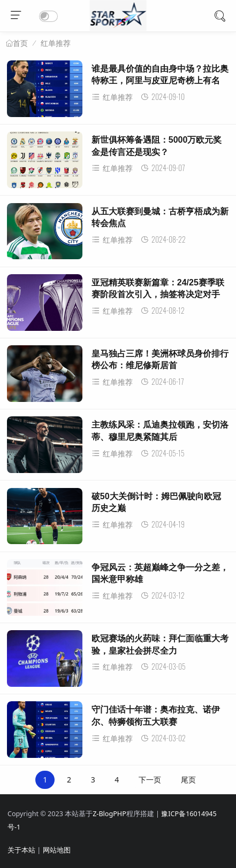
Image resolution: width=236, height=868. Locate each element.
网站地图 (57, 850)
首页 (20, 43)
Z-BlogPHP (109, 814)
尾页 (188, 780)
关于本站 (21, 850)
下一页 (150, 780)
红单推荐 (56, 43)
